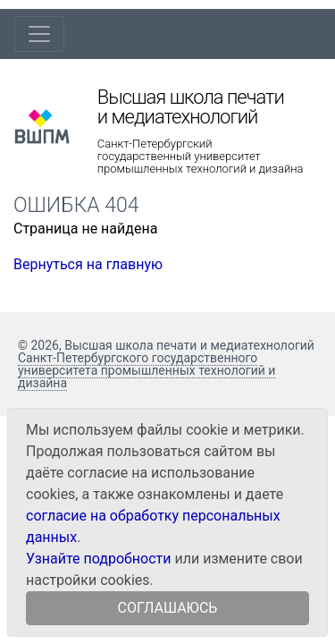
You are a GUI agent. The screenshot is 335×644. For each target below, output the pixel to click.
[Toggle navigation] (39, 34)
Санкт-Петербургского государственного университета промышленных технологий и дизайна (147, 370)
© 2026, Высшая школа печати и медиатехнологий (166, 345)
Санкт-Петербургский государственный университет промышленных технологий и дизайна (201, 157)
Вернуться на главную (88, 264)
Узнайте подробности (98, 559)
